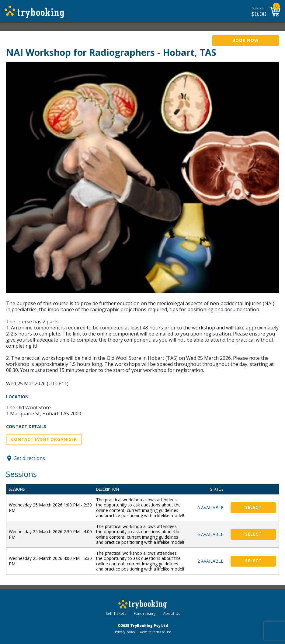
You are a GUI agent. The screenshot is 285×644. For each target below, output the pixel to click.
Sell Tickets (116, 613)
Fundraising (145, 613)
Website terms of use (155, 632)
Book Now (245, 40)
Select (253, 507)
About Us (172, 613)
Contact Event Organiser (44, 439)
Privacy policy (125, 632)
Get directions (29, 458)
